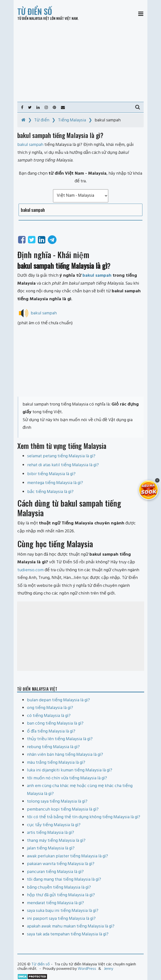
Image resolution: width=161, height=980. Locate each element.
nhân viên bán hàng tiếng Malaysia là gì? (65, 755)
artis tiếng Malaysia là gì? (51, 833)
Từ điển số (35, 11)
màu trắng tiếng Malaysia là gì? (56, 763)
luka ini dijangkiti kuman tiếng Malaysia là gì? (70, 770)
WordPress (87, 969)
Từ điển (42, 120)
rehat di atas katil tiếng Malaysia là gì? (63, 465)
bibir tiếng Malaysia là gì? (51, 474)
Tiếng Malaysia (72, 120)
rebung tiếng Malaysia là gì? (53, 747)
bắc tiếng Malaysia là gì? (50, 492)
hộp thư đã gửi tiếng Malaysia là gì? (61, 895)
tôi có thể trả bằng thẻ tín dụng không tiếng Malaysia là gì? (84, 817)
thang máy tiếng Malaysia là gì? (56, 841)
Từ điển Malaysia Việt (33, 18)
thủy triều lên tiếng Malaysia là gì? (60, 739)
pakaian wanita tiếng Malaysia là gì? (61, 864)
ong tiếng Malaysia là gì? (50, 708)
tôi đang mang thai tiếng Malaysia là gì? (64, 880)
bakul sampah (97, 276)
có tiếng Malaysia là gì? (49, 716)
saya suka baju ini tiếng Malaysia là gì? (63, 911)
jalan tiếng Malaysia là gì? (51, 848)
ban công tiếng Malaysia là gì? (55, 723)
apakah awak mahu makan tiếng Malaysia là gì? (71, 926)
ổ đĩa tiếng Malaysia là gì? (51, 731)
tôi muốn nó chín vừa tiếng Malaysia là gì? (67, 778)
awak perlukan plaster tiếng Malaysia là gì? (67, 856)
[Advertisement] (80, 61)
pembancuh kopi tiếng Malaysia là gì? (63, 809)
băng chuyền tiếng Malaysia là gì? (59, 887)
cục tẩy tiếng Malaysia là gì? (54, 825)
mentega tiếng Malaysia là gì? (55, 483)
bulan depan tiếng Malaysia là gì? (58, 700)
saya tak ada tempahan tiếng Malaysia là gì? (68, 934)
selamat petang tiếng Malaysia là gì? (61, 456)
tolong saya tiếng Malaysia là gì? (57, 802)
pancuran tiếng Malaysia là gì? (55, 872)
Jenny (109, 969)
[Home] (23, 120)
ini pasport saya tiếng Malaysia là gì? (61, 919)
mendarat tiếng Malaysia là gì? (55, 903)
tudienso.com (30, 570)
